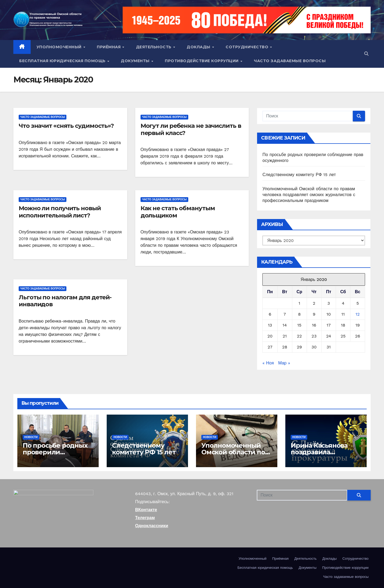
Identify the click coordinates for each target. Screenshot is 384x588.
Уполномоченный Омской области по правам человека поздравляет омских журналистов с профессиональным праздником (309, 195)
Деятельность (154, 47)
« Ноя (268, 363)
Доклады (199, 47)
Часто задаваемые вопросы (290, 61)
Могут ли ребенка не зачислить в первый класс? (191, 129)
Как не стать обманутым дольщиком (178, 212)
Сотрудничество (248, 47)
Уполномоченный (60, 47)
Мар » (284, 363)
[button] (366, 54)
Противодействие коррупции (202, 61)
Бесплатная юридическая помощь (63, 61)
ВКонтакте (146, 510)
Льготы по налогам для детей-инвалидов (65, 301)
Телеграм (145, 518)
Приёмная (109, 47)
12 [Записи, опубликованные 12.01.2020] (358, 314)
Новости (31, 437)
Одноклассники (152, 526)
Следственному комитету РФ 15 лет (299, 175)
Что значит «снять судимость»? (66, 126)
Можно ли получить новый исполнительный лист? (60, 212)
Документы (136, 61)
